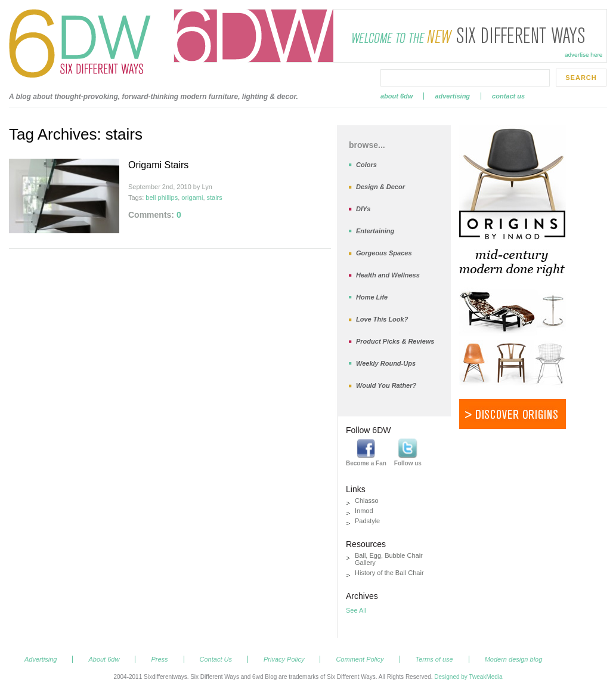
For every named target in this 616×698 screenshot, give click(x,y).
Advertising (452, 96)
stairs (215, 197)
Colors (366, 165)
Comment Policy (360, 659)
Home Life (372, 297)
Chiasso (367, 501)
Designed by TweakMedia (468, 677)
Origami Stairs (158, 165)
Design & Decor (380, 187)
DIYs (363, 209)
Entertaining (375, 231)
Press (159, 659)
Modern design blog (514, 659)
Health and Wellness (388, 275)
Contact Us (508, 96)
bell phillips (162, 197)
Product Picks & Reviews (395, 341)
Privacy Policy (284, 659)
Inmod (364, 511)
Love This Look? (382, 319)
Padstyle (367, 521)
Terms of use (434, 659)
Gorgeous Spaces (384, 253)
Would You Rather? (386, 385)
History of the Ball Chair (389, 573)
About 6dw (397, 96)
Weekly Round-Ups (386, 363)
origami (192, 197)
